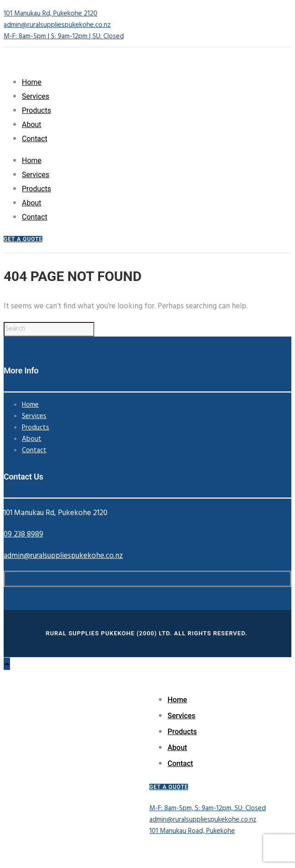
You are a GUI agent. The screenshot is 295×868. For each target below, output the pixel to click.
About (32, 125)
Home (32, 82)
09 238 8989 (23, 534)
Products (36, 110)
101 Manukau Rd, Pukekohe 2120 (51, 14)
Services (36, 96)
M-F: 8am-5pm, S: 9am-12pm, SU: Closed (208, 808)
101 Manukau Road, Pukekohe (192, 831)
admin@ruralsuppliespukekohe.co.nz (57, 25)
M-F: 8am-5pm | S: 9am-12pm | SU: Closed (64, 36)
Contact (35, 139)
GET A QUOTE (23, 239)
